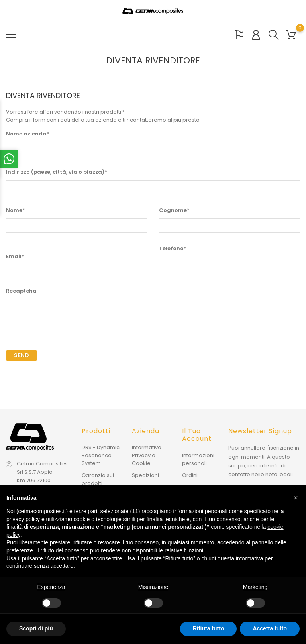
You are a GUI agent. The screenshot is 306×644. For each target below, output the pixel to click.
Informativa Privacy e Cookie (147, 455)
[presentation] (67, 314)
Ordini (190, 475)
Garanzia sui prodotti (98, 479)
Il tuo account (197, 435)
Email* (76, 264)
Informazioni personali (198, 459)
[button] (296, 498)
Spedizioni (145, 475)
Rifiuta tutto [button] (209, 628)
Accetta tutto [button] (270, 628)
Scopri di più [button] (36, 628)
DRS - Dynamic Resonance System (101, 455)
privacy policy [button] (23, 519)
